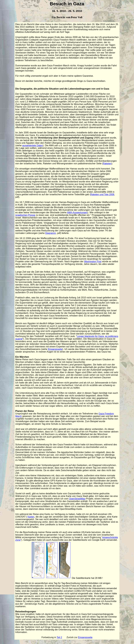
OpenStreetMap (77, 499)
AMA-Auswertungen (77, 212)
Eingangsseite (55, 349)
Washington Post (93, 261)
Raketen (107, 164)
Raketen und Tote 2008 (102, 194)
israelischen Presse (25, 215)
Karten (31, 517)
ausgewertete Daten (33, 145)
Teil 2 (59, 637)
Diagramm (51, 233)
